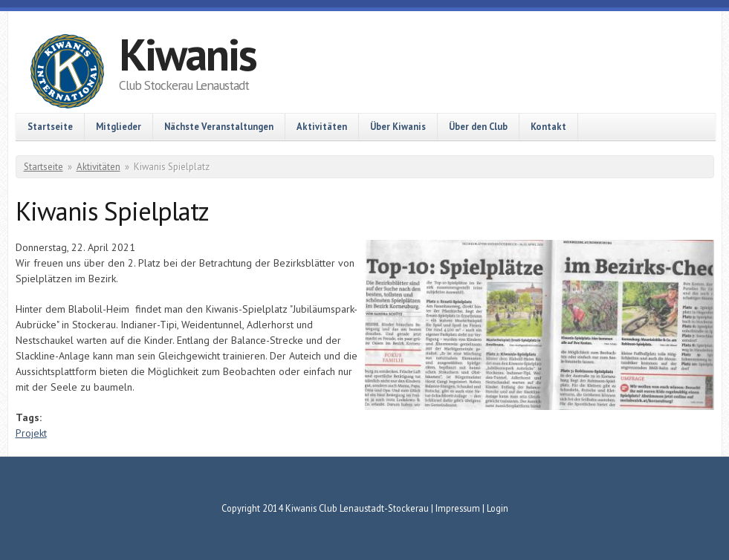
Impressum (458, 508)
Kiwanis (188, 54)
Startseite (50, 126)
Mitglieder (119, 126)
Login (498, 508)
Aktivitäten (322, 126)
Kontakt (548, 126)
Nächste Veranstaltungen (219, 126)
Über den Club (478, 126)
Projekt (31, 433)
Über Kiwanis (398, 126)
